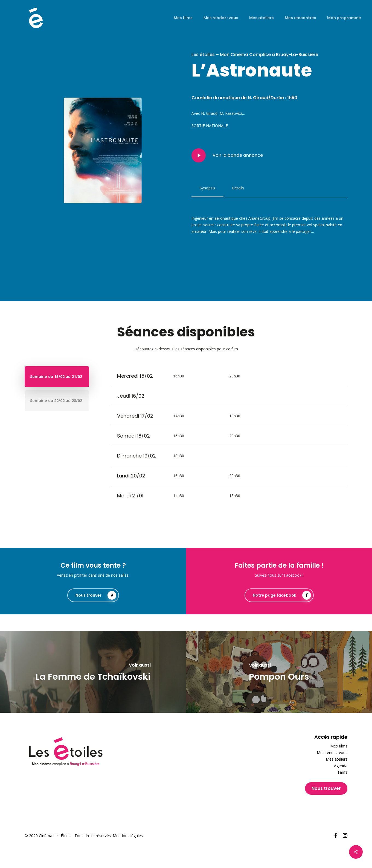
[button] (207, 188)
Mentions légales (128, 836)
